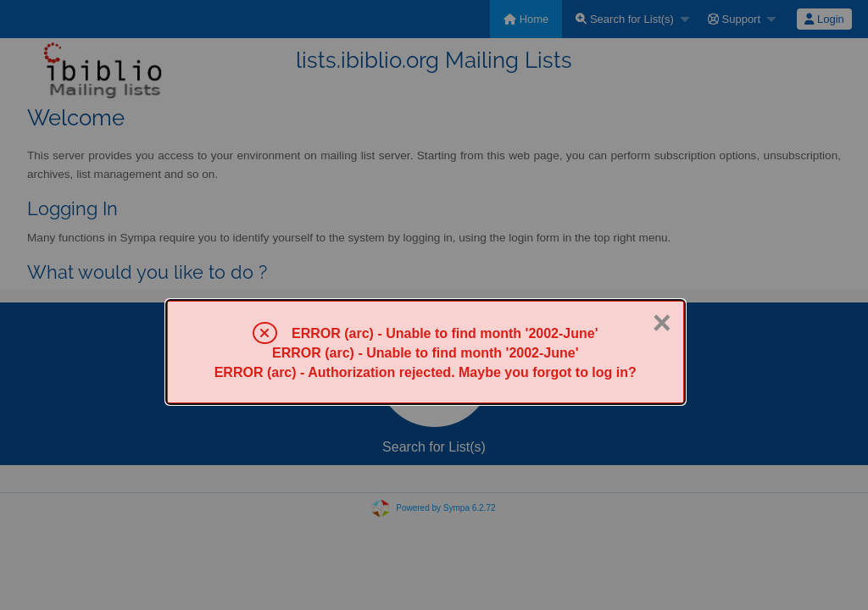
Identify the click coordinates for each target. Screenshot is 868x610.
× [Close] (662, 323)
